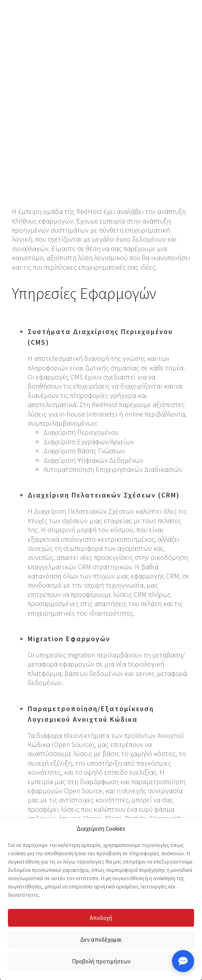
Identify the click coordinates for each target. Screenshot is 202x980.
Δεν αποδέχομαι (101, 940)
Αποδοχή (101, 918)
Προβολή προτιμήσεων (101, 961)
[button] (184, 20)
